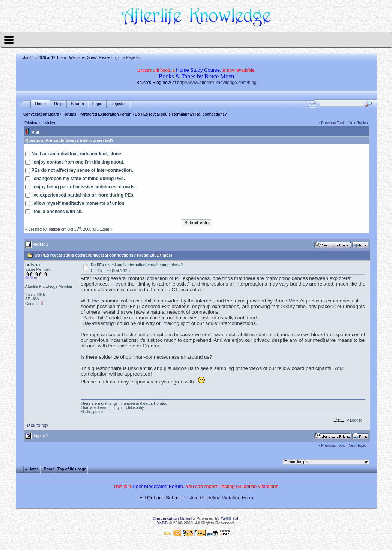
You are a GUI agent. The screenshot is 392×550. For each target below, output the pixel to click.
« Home (32, 469)
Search (77, 104)
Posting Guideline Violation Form (218, 498)
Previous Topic (333, 123)
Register (133, 58)
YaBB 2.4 (229, 518)
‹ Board (48, 469)
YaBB (162, 523)
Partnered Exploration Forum (105, 114)
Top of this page (72, 469)
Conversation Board (41, 114)
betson (54, 229)
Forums (69, 114)
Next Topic (357, 123)
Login (116, 58)
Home (40, 104)
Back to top (36, 425)
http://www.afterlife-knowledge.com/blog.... (219, 83)
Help (58, 104)
